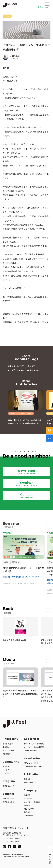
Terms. (27, 856)
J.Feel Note (32, 739)
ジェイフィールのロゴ (32, 802)
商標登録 (27, 805)
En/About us (28, 815)
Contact (26, 496)
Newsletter (27, 472)
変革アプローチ (9, 750)
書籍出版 (27, 779)
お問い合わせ (40, 7)
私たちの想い (8, 744)
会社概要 (27, 795)
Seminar (26, 484)
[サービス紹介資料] (49, 430)
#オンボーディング (16, 366)
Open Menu (47, 4)
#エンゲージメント (16, 370)
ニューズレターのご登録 (33, 766)
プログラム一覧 (9, 786)
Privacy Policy (17, 856)
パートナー (7, 770)
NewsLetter (32, 758)
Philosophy (10, 739)
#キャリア (31, 366)
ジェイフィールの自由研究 (34, 747)
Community (11, 762)
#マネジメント (33, 370)
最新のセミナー (9, 799)
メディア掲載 (29, 782)
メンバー (6, 766)
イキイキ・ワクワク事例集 (34, 744)
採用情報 (27, 812)
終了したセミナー (9, 802)
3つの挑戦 (7, 754)
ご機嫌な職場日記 (30, 750)
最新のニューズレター (32, 763)
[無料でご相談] (49, 438)
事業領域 (6, 747)
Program (9, 781)
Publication (32, 774)
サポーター (28, 799)
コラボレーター (9, 773)
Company (30, 790)
